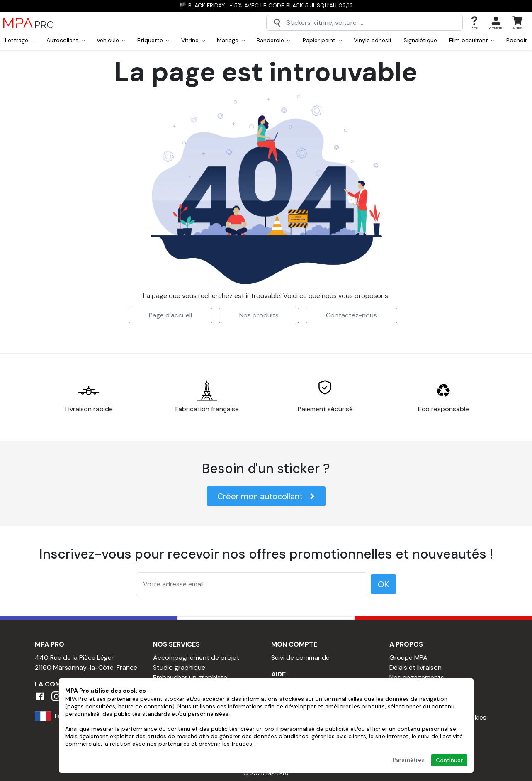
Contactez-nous (351, 315)
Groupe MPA (408, 658)
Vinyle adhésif (373, 40)
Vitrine (193, 40)
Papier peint (322, 40)
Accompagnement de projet (196, 658)
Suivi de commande (300, 658)
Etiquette (153, 40)
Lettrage (20, 40)
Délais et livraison (415, 668)
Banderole (273, 40)
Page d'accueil (170, 315)
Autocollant (66, 40)
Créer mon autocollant (266, 496)
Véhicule (111, 40)
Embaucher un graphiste (190, 677)
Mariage (231, 40)
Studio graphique (179, 668)
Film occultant (472, 40)
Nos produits (259, 315)
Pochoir (517, 40)
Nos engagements (417, 677)
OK (383, 584)
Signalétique (420, 40)
